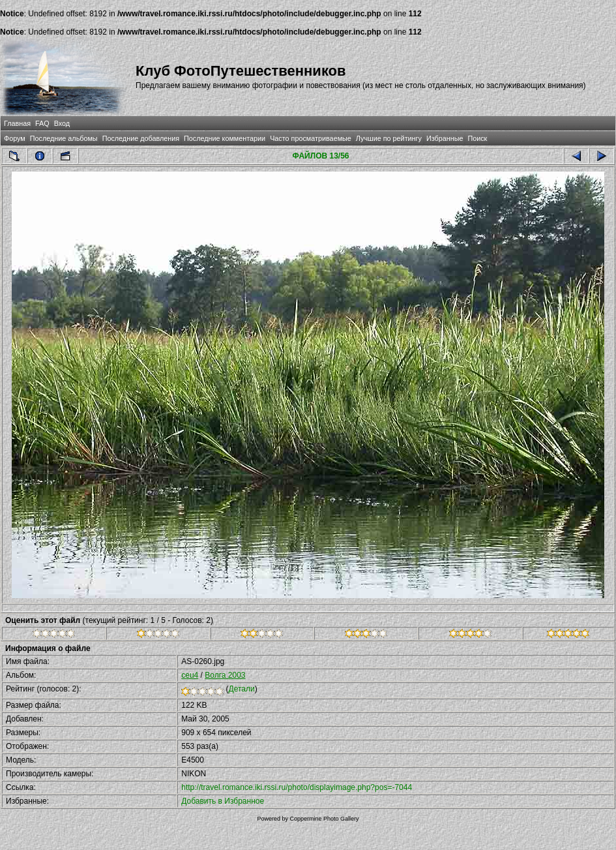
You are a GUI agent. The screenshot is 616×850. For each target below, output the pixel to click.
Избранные (445, 138)
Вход (62, 123)
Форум (15, 138)
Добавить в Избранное (223, 801)
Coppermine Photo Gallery (324, 819)
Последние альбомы (64, 138)
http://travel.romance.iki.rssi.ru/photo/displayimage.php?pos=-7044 (297, 787)
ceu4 (190, 675)
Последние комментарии (225, 138)
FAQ (42, 123)
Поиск (477, 138)
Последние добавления (141, 138)
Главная (17, 123)
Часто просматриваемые (311, 138)
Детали (242, 689)
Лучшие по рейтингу (389, 138)
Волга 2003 (225, 675)
